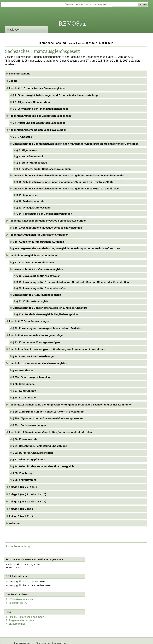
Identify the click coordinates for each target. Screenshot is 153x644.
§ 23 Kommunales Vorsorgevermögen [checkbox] (36, 342)
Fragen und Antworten (20, 603)
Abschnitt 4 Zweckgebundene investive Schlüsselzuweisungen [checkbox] (48, 221)
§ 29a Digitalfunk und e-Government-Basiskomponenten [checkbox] (48, 418)
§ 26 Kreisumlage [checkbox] (24, 384)
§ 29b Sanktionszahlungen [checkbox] (29, 425)
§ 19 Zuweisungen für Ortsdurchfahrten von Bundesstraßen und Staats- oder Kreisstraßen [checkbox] (73, 282)
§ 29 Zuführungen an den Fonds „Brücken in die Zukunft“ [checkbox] (48, 412)
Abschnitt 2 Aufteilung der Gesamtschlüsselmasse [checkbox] (40, 116)
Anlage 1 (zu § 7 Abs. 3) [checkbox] (23, 487)
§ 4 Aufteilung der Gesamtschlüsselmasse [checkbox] (39, 123)
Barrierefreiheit (16, 606)
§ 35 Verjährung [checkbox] (23, 473)
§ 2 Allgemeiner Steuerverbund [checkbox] (32, 102)
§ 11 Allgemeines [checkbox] (27, 195)
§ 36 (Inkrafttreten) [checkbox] (24, 480)
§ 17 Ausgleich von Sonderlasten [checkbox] (33, 262)
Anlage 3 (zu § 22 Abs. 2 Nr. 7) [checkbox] (27, 501)
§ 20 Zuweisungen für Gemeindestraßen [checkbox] (42, 288)
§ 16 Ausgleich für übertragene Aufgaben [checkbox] (38, 242)
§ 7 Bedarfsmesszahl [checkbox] (30, 156)
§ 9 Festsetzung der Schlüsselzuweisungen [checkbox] (44, 169)
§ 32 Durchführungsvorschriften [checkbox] (33, 453)
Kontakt (80, 5)
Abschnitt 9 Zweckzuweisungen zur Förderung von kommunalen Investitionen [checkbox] (57, 349)
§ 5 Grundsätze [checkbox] (22, 137)
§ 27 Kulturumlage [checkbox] (24, 391)
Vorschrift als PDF (93, 585)
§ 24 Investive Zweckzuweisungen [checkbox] (34, 356)
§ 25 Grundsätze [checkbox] (23, 370)
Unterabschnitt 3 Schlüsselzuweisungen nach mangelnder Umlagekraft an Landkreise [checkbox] (66, 188)
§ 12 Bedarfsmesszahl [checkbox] (30, 201)
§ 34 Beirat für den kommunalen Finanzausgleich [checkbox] (43, 466)
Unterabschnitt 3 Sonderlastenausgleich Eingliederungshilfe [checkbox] (50, 308)
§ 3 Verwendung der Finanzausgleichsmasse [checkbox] (40, 109)
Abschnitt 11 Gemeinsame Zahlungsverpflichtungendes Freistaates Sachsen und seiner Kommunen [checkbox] (70, 405)
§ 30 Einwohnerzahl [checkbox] (25, 439)
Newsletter (42, 638)
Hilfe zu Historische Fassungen (25, 599)
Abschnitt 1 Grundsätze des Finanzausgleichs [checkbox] (37, 88)
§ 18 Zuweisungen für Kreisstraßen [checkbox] (39, 276)
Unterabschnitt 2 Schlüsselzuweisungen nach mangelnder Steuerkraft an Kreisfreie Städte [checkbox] (68, 175)
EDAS (75, 638)
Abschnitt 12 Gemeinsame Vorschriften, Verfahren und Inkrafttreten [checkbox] (50, 432)
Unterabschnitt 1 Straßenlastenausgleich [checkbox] (38, 269)
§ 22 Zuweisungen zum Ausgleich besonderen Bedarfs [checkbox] (47, 328)
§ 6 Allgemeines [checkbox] (27, 150)
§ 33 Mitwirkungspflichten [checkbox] (29, 459)
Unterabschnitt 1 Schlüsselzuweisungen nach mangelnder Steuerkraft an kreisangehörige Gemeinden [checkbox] (76, 144)
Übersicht (69, 5)
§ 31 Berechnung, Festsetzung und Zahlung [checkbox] (40, 446)
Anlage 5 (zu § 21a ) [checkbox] (21, 516)
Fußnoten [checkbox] (14, 523)
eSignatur (103, 5)
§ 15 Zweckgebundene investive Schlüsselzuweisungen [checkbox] (47, 228)
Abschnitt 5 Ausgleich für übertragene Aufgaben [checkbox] (39, 235)
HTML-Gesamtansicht (95, 581)
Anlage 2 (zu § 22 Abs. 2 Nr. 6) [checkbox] (27, 494)
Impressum (91, 5)
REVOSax (72, 24)
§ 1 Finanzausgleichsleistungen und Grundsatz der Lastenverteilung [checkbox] (55, 95)
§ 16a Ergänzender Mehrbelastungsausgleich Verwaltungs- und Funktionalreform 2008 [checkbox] (66, 248)
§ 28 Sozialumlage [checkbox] (24, 398)
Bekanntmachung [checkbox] (19, 74)
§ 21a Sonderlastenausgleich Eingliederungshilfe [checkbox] (47, 314)
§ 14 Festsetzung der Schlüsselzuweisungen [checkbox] (44, 214)
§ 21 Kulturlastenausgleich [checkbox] (33, 301)
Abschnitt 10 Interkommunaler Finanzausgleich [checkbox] (38, 363)
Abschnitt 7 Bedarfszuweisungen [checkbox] (29, 321)
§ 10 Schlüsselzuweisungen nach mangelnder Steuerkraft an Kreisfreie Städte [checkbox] (65, 182)
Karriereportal (60, 638)
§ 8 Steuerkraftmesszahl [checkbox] (32, 163)
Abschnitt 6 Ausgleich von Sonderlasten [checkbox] (34, 255)
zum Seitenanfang (17, 546)
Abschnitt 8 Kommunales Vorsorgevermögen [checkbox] (36, 335)
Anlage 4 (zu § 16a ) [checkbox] (21, 509)
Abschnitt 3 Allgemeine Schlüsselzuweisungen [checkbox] (38, 130)
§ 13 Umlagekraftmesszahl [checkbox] (33, 208)
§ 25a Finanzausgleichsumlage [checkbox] (32, 377)
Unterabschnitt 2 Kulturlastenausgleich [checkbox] (37, 295)
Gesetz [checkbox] (13, 81)
